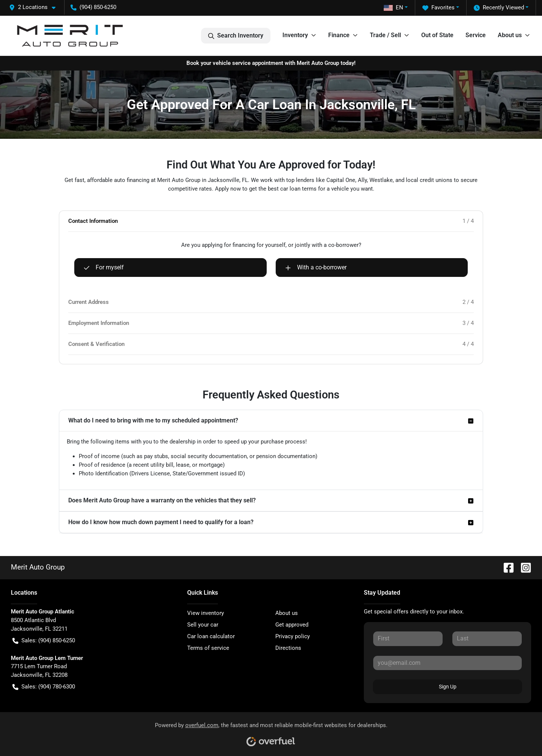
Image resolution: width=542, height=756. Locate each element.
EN (393, 8)
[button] (35, 7)
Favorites (438, 8)
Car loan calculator (211, 636)
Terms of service (208, 648)
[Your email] (448, 663)
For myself (104, 268)
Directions (288, 648)
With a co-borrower (316, 268)
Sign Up (448, 687)
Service (476, 35)
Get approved (292, 625)
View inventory (206, 613)
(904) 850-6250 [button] (93, 7)
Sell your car (203, 625)
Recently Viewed (499, 8)
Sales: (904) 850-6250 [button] (44, 641)
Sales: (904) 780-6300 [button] (44, 687)
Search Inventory (236, 36)
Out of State (437, 35)
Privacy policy (293, 636)
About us (287, 613)
